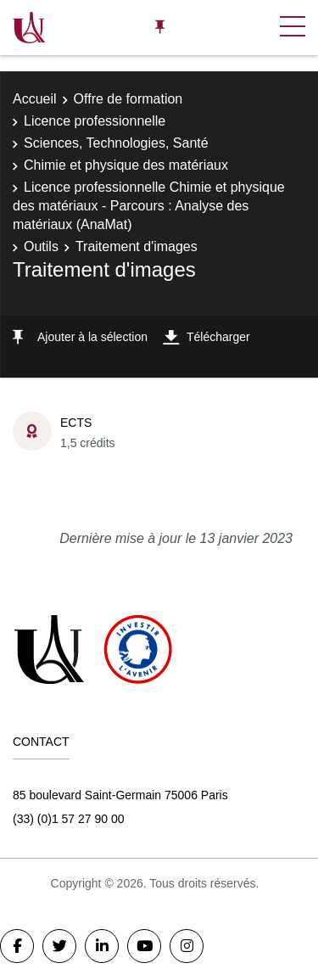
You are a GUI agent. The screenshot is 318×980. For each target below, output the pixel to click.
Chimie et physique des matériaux (126, 165)
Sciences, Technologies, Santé (116, 143)
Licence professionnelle (95, 121)
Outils (41, 246)
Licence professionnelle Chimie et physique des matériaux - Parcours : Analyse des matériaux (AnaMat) (149, 206)
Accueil (35, 99)
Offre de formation (128, 99)
